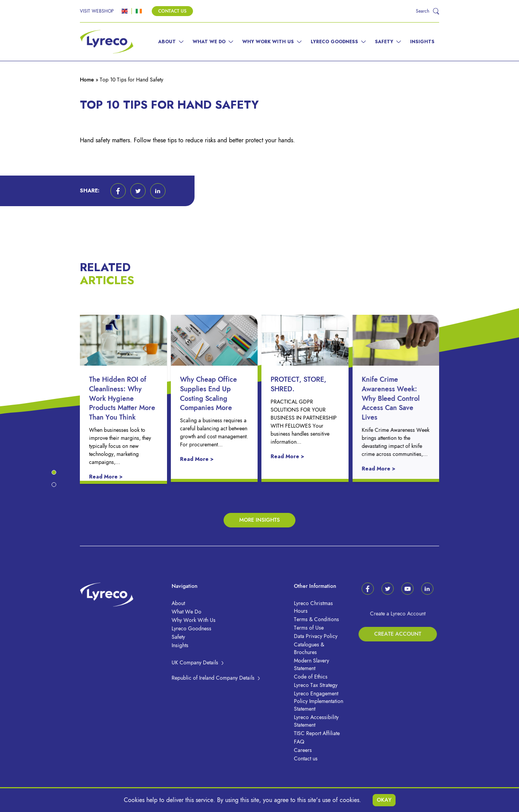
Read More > (113, 477)
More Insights (259, 520)
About (167, 42)
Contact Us (172, 11)
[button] (118, 191)
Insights (422, 42)
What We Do (209, 42)
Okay (384, 800)
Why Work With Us (268, 42)
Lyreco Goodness (334, 42)
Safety (384, 42)
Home (87, 80)
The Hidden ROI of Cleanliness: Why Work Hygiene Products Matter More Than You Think (129, 398)
